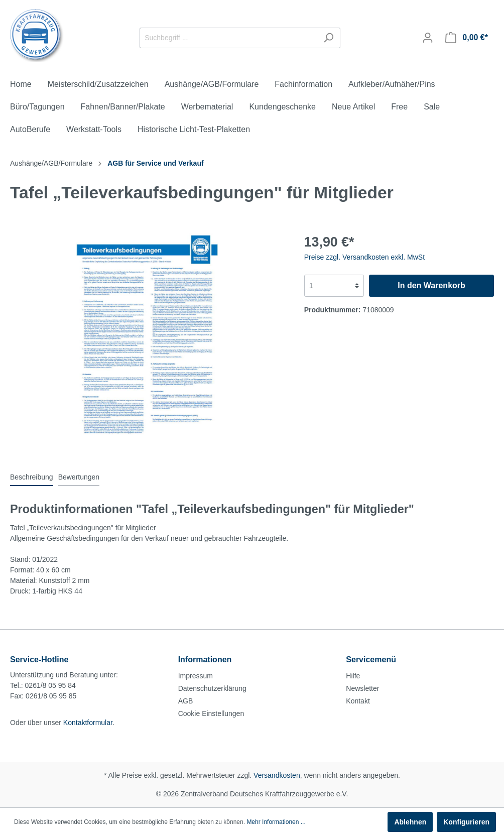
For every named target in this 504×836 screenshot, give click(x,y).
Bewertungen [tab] (79, 477)
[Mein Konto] (428, 38)
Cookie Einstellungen (211, 713)
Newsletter (362, 688)
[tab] (32, 477)
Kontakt (358, 701)
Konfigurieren (466, 822)
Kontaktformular (88, 723)
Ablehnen (410, 822)
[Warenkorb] (467, 38)
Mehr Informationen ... (276, 822)
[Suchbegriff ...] (228, 38)
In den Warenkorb (431, 285)
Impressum (196, 676)
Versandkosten (277, 775)
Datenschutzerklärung (212, 688)
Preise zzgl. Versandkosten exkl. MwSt (364, 257)
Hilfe (353, 676)
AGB (186, 701)
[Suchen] (329, 38)
